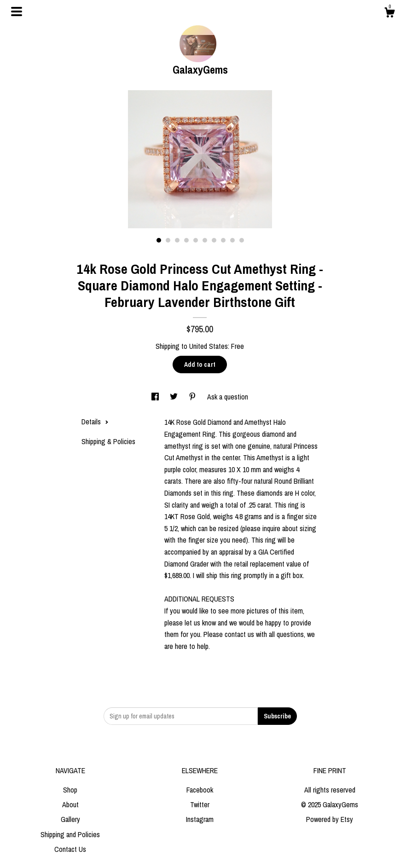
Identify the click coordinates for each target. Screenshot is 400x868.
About (70, 804)
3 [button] (177, 240)
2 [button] (168, 240)
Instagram (200, 819)
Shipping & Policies (108, 441)
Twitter (200, 804)
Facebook (200, 790)
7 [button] (214, 240)
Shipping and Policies (70, 834)
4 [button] (186, 240)
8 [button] (223, 240)
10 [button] (242, 240)
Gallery (70, 819)
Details (95, 422)
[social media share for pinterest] (193, 397)
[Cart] (389, 14)
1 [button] (159, 240)
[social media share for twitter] (175, 397)
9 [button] (232, 240)
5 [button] (196, 240)
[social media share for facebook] (156, 397)
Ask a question (228, 397)
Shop (70, 790)
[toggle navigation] (17, 12)
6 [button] (205, 240)
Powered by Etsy (330, 819)
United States (209, 346)
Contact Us (70, 849)
